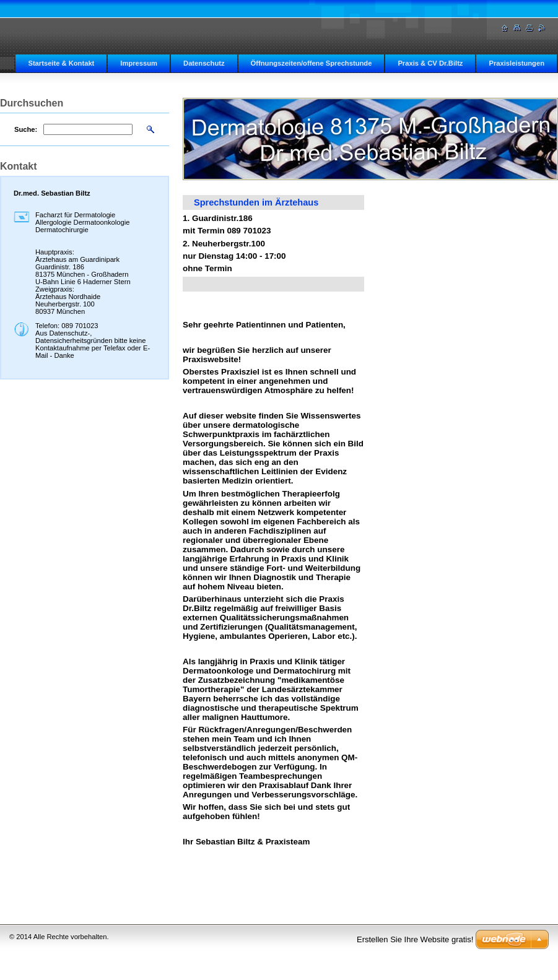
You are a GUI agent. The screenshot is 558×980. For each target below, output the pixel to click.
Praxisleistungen (517, 63)
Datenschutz (204, 63)
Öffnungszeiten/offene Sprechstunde (312, 63)
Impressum (139, 63)
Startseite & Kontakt (61, 63)
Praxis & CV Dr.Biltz (430, 63)
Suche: (26, 129)
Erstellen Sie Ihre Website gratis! (415, 939)
